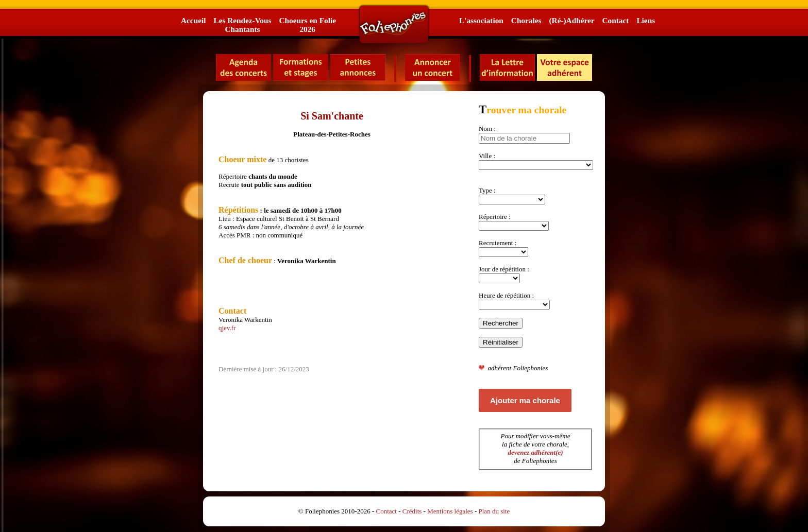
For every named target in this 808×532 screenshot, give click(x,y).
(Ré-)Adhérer (571, 20)
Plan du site (494, 511)
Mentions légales (450, 511)
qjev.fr (227, 328)
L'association (481, 20)
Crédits (412, 511)
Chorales (526, 20)
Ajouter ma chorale (525, 400)
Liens (646, 20)
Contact (616, 20)
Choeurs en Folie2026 (307, 25)
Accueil (193, 20)
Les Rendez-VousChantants (242, 25)
